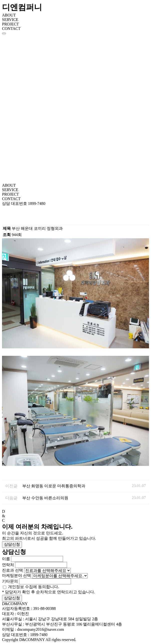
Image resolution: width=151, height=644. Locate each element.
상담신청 (12, 544)
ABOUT (9, 15)
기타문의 (10, 581)
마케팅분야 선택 (16, 576)
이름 (6, 559)
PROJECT (10, 24)
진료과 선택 (12, 570)
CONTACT (11, 29)
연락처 (8, 565)
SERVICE (10, 20)
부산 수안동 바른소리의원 (45, 498)
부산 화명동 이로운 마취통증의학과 (54, 486)
